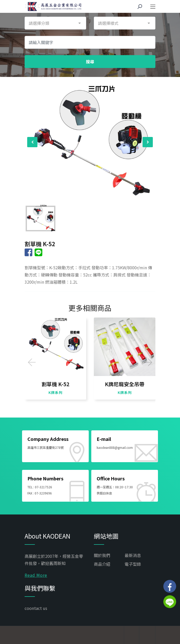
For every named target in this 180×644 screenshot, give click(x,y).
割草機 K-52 (56, 384)
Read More (36, 575)
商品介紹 (102, 564)
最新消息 (133, 555)
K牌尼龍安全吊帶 (125, 384)
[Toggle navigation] (153, 7)
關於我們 (102, 555)
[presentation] (32, 142)
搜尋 (90, 62)
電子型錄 (133, 564)
